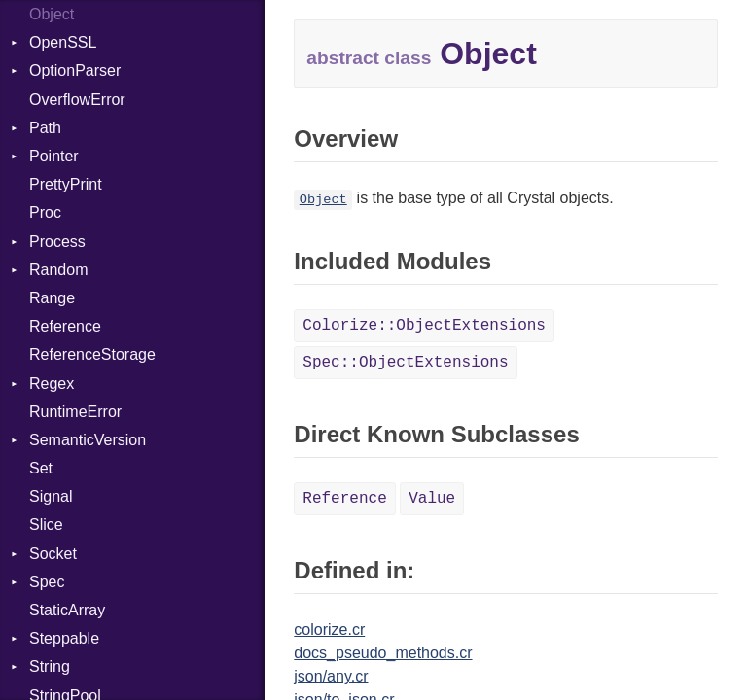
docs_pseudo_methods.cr (383, 653)
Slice (46, 525)
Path (45, 128)
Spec (47, 582)
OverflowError (77, 100)
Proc (45, 212)
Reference (65, 326)
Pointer (54, 156)
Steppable (64, 638)
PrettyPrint (66, 184)
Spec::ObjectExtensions (405, 363)
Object (52, 14)
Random (58, 270)
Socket (53, 554)
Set (41, 468)
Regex (52, 384)
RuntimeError (75, 412)
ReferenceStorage (92, 354)
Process (57, 242)
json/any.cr (331, 676)
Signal (51, 496)
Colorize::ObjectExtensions (424, 326)
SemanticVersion (88, 440)
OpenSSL (63, 42)
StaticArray (67, 610)
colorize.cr (329, 630)
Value (432, 499)
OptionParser (75, 70)
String (50, 666)
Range (52, 298)
